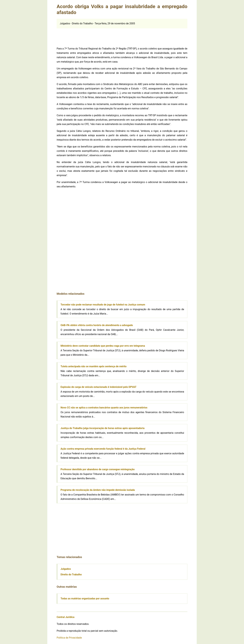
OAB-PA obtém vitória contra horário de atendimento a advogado (97, 325)
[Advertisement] (122, 35)
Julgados (66, 569)
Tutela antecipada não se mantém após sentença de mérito (94, 366)
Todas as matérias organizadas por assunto (85, 599)
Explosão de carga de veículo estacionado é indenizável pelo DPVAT (99, 387)
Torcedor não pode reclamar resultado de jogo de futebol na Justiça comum (103, 305)
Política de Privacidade (69, 638)
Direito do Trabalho (71, 574)
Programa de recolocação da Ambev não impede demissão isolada (98, 490)
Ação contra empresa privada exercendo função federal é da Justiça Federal (103, 449)
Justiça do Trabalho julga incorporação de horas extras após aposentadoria (103, 428)
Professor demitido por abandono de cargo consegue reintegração (98, 469)
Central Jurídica (66, 617)
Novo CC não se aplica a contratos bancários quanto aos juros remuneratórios (104, 408)
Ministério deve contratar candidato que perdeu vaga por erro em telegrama (103, 346)
